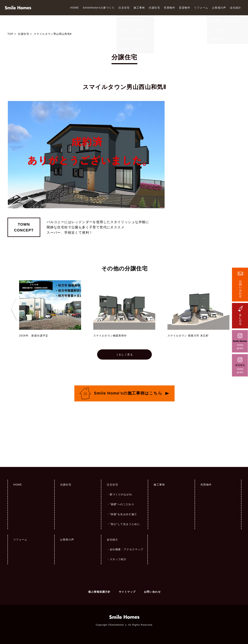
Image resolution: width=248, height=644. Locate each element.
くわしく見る (124, 354)
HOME (75, 8)
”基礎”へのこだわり (122, 504)
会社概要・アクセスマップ (127, 549)
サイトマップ (127, 592)
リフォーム (201, 8)
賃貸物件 (185, 8)
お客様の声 (219, 8)
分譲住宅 (154, 8)
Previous (14, 309)
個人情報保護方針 (99, 592)
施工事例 (139, 8)
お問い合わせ (152, 592)
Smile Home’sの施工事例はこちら (128, 393)
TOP (10, 34)
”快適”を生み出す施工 (123, 514)
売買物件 (169, 8)
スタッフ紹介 (118, 559)
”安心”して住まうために (125, 524)
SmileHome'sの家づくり (99, 8)
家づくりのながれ (121, 494)
